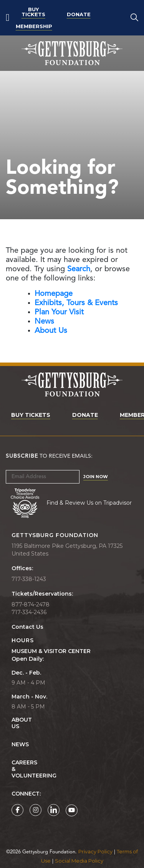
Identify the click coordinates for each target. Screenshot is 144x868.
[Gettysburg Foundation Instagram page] (36, 810)
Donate (79, 14)
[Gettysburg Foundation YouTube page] (72, 810)
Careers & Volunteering (16, 769)
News (20, 745)
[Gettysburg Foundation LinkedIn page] (54, 810)
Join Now (96, 477)
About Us (16, 723)
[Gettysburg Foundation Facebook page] (17, 810)
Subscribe (22, 456)
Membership (34, 26)
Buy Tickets (33, 12)
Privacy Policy (95, 851)
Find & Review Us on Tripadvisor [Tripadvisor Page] (89, 502)
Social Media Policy (79, 861)
